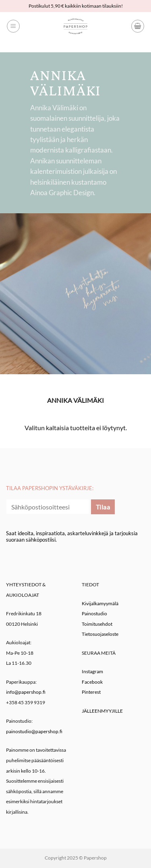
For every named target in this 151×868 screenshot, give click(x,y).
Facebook (92, 682)
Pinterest (91, 692)
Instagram (92, 671)
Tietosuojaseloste (100, 634)
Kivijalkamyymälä (100, 603)
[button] (13, 26)
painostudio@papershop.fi (34, 731)
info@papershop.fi (26, 692)
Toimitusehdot (97, 624)
